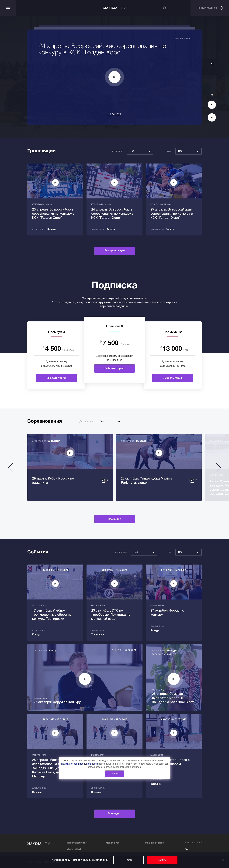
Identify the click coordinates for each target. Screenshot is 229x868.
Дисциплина (116, 151)
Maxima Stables (154, 843)
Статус (168, 151)
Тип (169, 552)
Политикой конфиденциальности (80, 764)
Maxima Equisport (77, 843)
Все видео (115, 519)
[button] (11, 469)
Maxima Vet (113, 843)
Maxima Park (74, 850)
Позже (128, 860)
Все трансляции (115, 251)
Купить (162, 860)
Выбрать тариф (56, 378)
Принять (115, 774)
